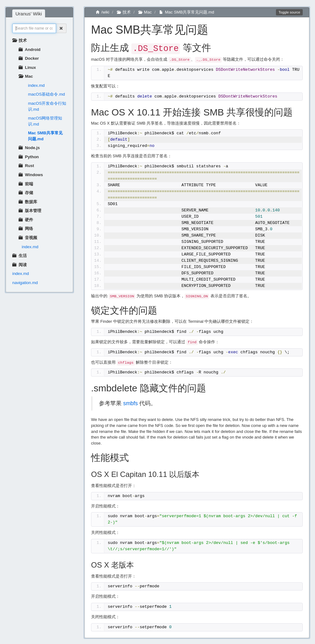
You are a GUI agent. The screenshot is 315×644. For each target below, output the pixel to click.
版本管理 (30, 211)
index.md (36, 85)
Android (30, 50)
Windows (31, 175)
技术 (20, 40)
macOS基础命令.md (46, 94)
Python (29, 157)
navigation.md (25, 283)
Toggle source (289, 12)
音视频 (28, 238)
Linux (27, 67)
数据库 (28, 202)
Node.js (29, 148)
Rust (26, 166)
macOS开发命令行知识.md (47, 106)
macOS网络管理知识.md (45, 121)
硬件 (26, 220)
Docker (29, 58)
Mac (26, 76)
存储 (26, 193)
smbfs (131, 402)
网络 (26, 229)
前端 (26, 184)
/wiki (103, 12)
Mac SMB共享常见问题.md (45, 136)
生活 (20, 256)
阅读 (20, 265)
